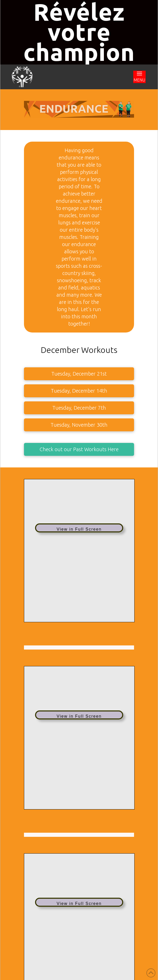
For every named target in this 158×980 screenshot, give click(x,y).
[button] (139, 77)
